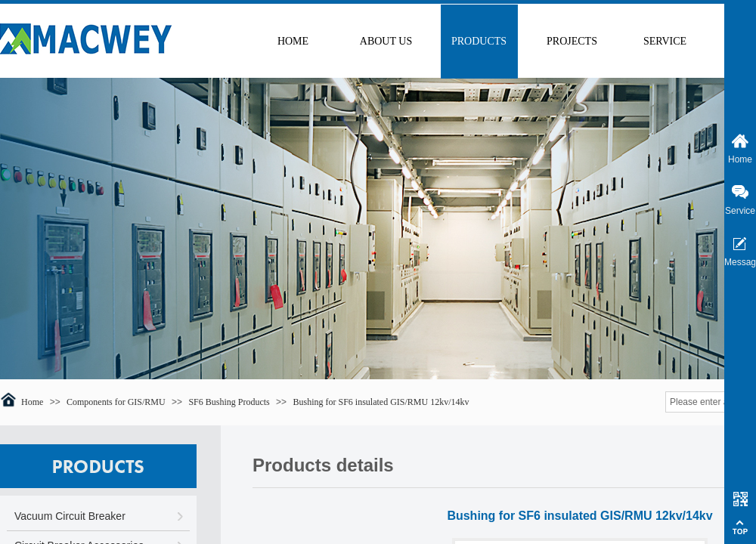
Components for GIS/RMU (116, 402)
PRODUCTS (479, 41)
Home (32, 402)
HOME (293, 41)
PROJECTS (572, 41)
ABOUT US (386, 41)
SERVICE (665, 41)
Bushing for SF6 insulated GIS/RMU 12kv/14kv (381, 402)
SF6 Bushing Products (229, 402)
